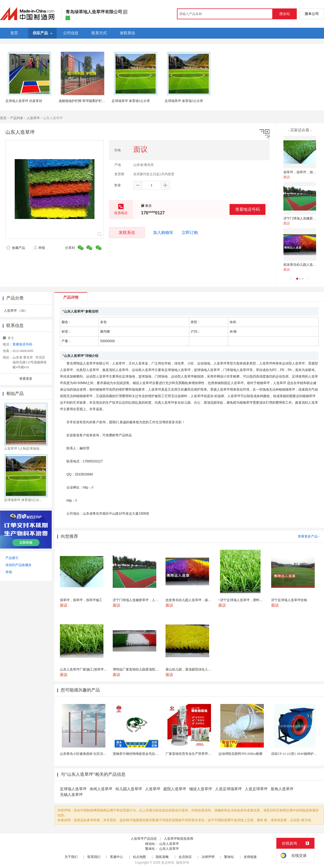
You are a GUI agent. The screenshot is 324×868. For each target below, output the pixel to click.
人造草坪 (33, 118)
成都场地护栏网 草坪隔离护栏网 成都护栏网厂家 (94, 101)
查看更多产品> (309, 536)
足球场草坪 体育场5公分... (23, 500)
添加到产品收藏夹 (19, 565)
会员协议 (185, 857)
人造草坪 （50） (16, 311)
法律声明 (208, 857)
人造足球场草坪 (228, 789)
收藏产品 (16, 248)
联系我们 (94, 857)
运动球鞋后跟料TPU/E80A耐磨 (240, 754)
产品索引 (12, 558)
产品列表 (17, 118)
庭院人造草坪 (175, 789)
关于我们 (71, 857)
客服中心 (117, 857)
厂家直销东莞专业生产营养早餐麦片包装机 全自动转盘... (206, 754)
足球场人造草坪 (73, 789)
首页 (3, 118)
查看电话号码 (247, 209)
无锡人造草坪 (71, 795)
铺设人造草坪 (201, 789)
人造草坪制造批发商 (179, 839)
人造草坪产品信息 (144, 839)
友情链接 (250, 857)
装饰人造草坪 (282, 789)
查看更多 (26, 379)
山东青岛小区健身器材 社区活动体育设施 (90, 754)
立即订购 (190, 233)
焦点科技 (168, 863)
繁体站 (229, 857)
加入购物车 (163, 233)
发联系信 (127, 232)
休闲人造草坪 (101, 789)
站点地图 (139, 857)
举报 (39, 248)
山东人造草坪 (169, 844)
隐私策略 (162, 857)
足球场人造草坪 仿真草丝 (24, 101)
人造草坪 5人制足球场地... (23, 449)
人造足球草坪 (256, 789)
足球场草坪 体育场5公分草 (131, 101)
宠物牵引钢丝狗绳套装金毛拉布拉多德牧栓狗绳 (147, 754)
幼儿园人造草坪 (129, 789)
